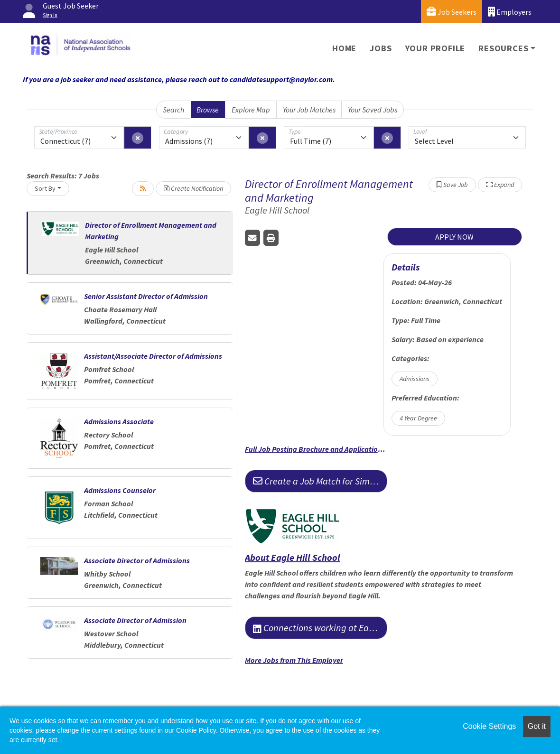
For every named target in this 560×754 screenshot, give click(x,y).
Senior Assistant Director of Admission (146, 296)
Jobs (381, 48)
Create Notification (193, 188)
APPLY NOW (454, 237)
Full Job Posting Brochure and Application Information (316, 449)
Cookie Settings (489, 726)
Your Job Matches (309, 110)
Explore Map (251, 110)
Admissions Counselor (120, 490)
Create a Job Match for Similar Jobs (320, 481)
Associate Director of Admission (135, 620)
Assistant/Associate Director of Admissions (153, 356)
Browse (208, 110)
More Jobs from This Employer (294, 660)
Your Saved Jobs (373, 110)
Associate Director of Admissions (137, 560)
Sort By (45, 188)
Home (344, 48)
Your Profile (435, 48)
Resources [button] (503, 48)
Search (173, 110)
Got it (537, 726)
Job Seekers (452, 12)
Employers (510, 12)
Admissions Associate (119, 421)
